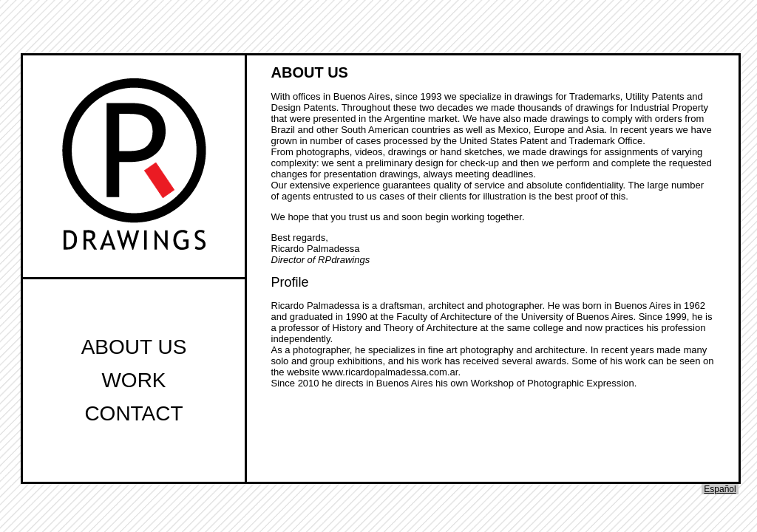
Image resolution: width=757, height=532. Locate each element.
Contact (133, 413)
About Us (134, 347)
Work (133, 380)
